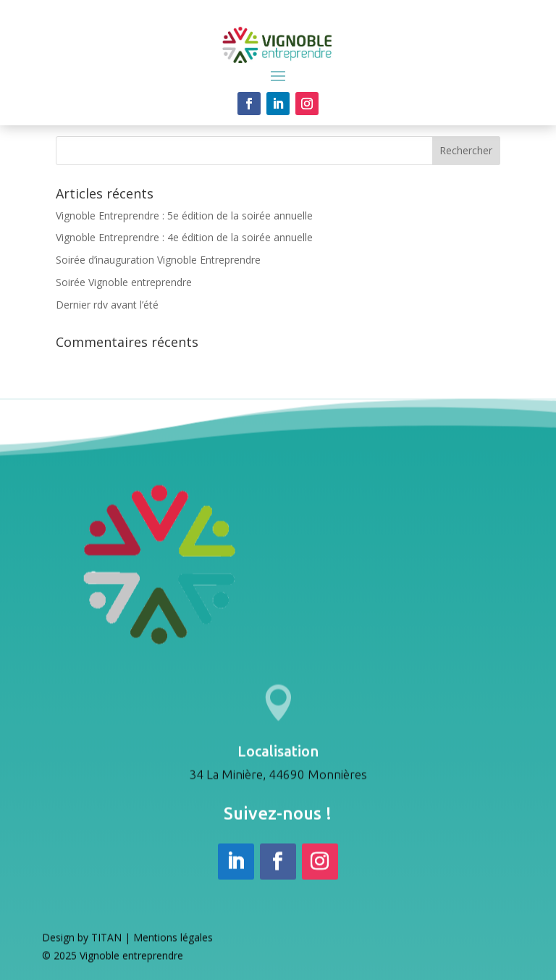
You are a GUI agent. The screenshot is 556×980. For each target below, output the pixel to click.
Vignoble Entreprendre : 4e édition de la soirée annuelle (184, 237)
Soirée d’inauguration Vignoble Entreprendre (158, 260)
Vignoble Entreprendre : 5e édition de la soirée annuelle (184, 215)
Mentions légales (173, 941)
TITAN (106, 941)
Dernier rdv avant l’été (107, 305)
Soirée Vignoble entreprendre (124, 282)
